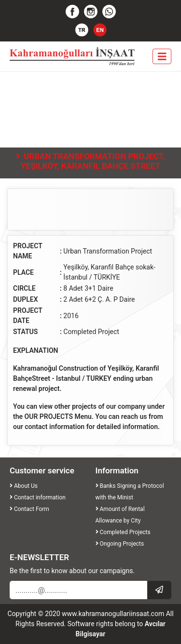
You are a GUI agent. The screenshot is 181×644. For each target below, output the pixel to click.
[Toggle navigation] (162, 57)
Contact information (38, 497)
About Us (24, 486)
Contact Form (29, 509)
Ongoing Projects (120, 544)
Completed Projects (123, 532)
